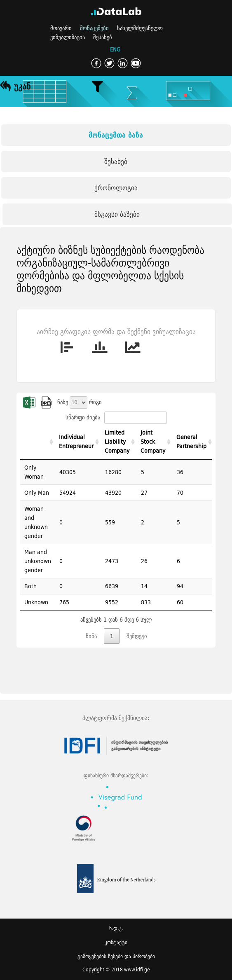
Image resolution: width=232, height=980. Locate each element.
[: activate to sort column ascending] (38, 442)
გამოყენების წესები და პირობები (116, 956)
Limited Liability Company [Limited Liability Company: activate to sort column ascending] (117, 442)
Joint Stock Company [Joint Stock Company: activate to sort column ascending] (153, 442)
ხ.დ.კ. (116, 928)
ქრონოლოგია (116, 188)
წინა (91, 636)
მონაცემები (94, 28)
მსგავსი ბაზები (117, 214)
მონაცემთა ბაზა (116, 135)
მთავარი (61, 28)
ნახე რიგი (80, 402)
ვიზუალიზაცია (68, 37)
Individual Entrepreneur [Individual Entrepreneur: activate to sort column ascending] (76, 442)
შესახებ (103, 37)
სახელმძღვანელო (140, 28)
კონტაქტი (116, 942)
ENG (115, 50)
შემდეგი (137, 636)
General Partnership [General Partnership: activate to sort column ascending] (191, 442)
